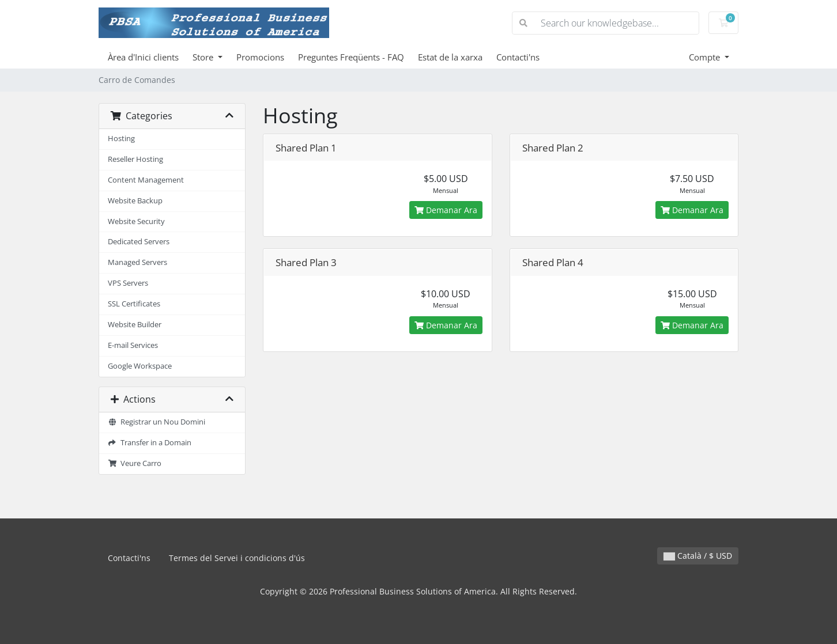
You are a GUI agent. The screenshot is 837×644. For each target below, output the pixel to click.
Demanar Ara (446, 210)
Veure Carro (135, 463)
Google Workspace (140, 366)
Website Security (136, 221)
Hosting (121, 139)
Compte (706, 57)
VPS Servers (128, 283)
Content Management (146, 180)
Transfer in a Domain (150, 443)
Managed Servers (137, 262)
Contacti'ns (518, 57)
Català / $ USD (698, 556)
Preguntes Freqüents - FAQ (351, 57)
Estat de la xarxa (450, 57)
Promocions (260, 57)
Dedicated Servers (139, 242)
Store (204, 57)
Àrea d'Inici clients (143, 57)
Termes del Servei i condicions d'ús (237, 558)
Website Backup (135, 201)
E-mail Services (133, 345)
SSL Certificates (134, 304)
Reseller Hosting (135, 159)
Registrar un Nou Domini (157, 422)
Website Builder (135, 325)
